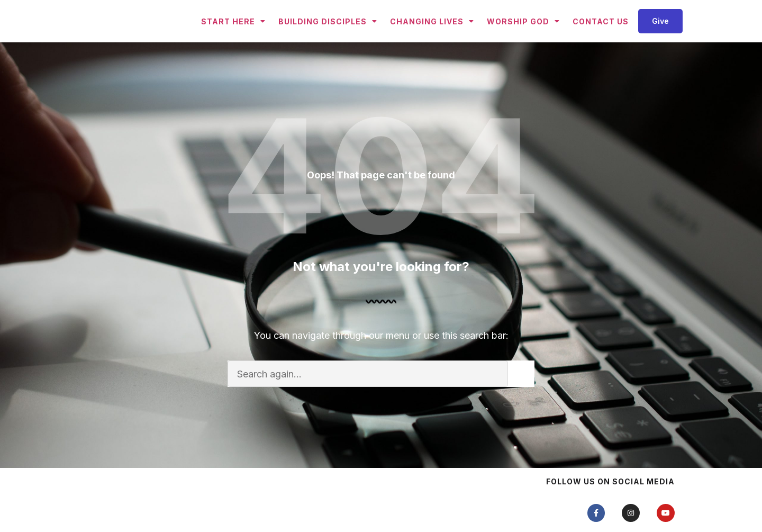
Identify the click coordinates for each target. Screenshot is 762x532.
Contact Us (601, 40)
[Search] (521, 412)
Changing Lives (432, 40)
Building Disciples (328, 40)
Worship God (523, 40)
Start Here (233, 40)
